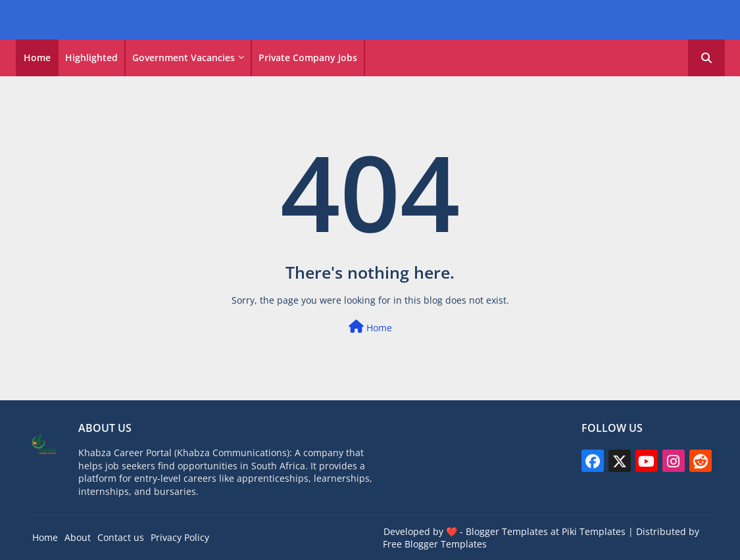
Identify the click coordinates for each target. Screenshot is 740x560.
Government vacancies (184, 58)
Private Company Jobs (308, 58)
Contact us (121, 537)
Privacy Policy (180, 537)
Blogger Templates (507, 531)
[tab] (37, 58)
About (78, 537)
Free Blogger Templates (435, 544)
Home (37, 58)
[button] (706, 58)
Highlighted (91, 58)
